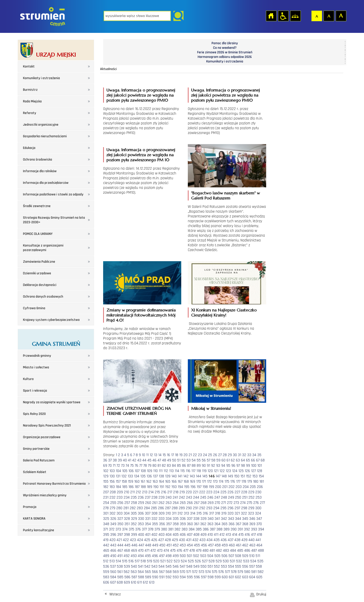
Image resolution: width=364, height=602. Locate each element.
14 (160, 455)
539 (127, 566)
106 (131, 471)
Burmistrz (30, 90)
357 (169, 524)
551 (210, 566)
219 (182, 492)
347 (259, 519)
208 (113, 492)
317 (211, 513)
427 (161, 540)
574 (208, 572)
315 (199, 513)
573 (201, 572)
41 (130, 460)
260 (148, 503)
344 (238, 519)
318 (218, 513)
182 (106, 487)
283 (140, 508)
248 (224, 497)
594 (183, 577)
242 (182, 497)
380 (164, 529)
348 (106, 524)
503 (203, 556)
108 (143, 471)
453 (183, 545)
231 (106, 497)
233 (120, 497)
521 (163, 561)
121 (216, 471)
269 (211, 503)
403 (162, 535)
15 (164, 455)
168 (186, 482)
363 (210, 524)
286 (161, 508)
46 (154, 460)
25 (210, 455)
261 (155, 503)
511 (258, 556)
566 (155, 572)
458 (218, 545)
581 (254, 572)
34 (254, 455)
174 (221, 482)
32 (244, 455)
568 (169, 572)
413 (228, 535)
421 (119, 540)
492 (127, 556)
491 (120, 556)
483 (226, 551)
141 (180, 476)
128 (259, 471)
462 (245, 545)
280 (119, 508)
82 (164, 466)
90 (204, 466)
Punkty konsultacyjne (39, 530)
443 (113, 545)
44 (144, 460)
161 (143, 482)
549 (196, 566)
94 (223, 466)
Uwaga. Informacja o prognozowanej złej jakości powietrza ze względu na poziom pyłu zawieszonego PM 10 (141, 155)
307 (148, 513)
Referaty (30, 113)
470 (141, 551)
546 (176, 566)
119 (204, 471)
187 (137, 487)
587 (134, 577)
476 (179, 551)
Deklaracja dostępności (40, 285)
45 (149, 460)
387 (213, 529)
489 (106, 556)
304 (127, 513)
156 (112, 482)
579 (240, 572)
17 (173, 455)
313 (186, 513)
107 (137, 471)
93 (218, 466)
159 (131, 482)
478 (192, 551)
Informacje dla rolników (40, 171)
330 (141, 519)
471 (147, 551)
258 (134, 503)
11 (147, 455)
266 (190, 503)
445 (127, 545)
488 (261, 551)
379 (157, 529)
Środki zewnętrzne (37, 206)
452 (176, 545)
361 (197, 524)
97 (238, 466)
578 (234, 572)
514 (118, 561)
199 (211, 487)
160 (137, 482)
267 (197, 503)
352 (134, 524)
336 (183, 519)
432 (195, 540)
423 (133, 540)
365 (224, 524)
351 (127, 524)
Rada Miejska (32, 101)
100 (254, 466)
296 (231, 508)
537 (113, 566)
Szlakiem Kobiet (35, 472)
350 (120, 524)
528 (212, 561)
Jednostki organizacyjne (41, 125)
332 (154, 519)
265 (183, 503)
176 (233, 482)
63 (238, 460)
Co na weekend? (225, 48)
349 (113, 524)
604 (252, 577)
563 (134, 572)
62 (233, 460)
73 (123, 466)
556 (245, 566)
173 (215, 482)
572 (195, 572)
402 (154, 535)
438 (237, 540)
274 (243, 503)
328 (127, 519)
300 (258, 508)
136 (149, 476)
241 (175, 497)
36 (105, 460)
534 (253, 561)
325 (106, 519)
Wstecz (115, 594)
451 (169, 545)
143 (192, 476)
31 (240, 455)
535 (260, 561)
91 (208, 466)
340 (211, 519)
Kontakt (29, 66)
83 (169, 466)
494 (141, 556)
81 (159, 466)
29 (230, 455)
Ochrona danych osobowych (43, 297)
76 (136, 466)
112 (166, 471)
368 (245, 524)
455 (197, 545)
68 (263, 460)
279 (112, 508)
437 (231, 540)
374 (125, 529)
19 (181, 455)
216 (164, 492)
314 (193, 513)
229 (251, 492)
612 (145, 582)
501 (189, 556)
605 (259, 577)
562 (127, 572)
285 (154, 508)
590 (155, 577)
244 (196, 497)
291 (196, 508)
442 (106, 545)
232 (112, 497)
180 (256, 482)
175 (227, 482)
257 (127, 503)
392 (247, 529)
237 (148, 497)
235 (134, 497)
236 (141, 497)
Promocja (30, 507)
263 (169, 503)
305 (134, 513)
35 (259, 455)
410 (210, 535)
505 (217, 556)
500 (183, 556)
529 (219, 561)
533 (246, 561)
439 (244, 540)
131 (118, 476)
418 (259, 535)
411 (216, 535)
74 (127, 466)
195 (187, 487)
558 (259, 566)
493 (134, 556)
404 (169, 535)
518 (143, 561)
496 (155, 556)
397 (120, 535)
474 (166, 551)
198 (205, 487)
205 (253, 487)
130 (112, 476)
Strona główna (271, 16)
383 (185, 529)
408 (196, 535)
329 (134, 519)
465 (106, 551)
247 (217, 497)
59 (218, 460)
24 (205, 455)
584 (113, 577)
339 (203, 519)
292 (202, 508)
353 (141, 524)
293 (209, 508)
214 (151, 492)
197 (199, 487)
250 (238, 497)
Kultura (28, 379)
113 (171, 471)
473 (160, 551)
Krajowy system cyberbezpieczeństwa (51, 320)
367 (238, 524)
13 (156, 455)
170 (199, 482)
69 (105, 466)
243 (189, 497)
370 (259, 524)
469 (134, 551)
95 (228, 466)
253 (259, 497)
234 (127, 497)
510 (252, 556)
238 (154, 497)
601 (231, 577)
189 (150, 487)
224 (216, 492)
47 (159, 460)
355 (155, 524)
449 (155, 545)
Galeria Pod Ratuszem (39, 460)
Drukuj (261, 594)
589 (148, 577)
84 (174, 466)
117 (193, 471)
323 (251, 513)
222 (202, 492)
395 (106, 535)
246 (210, 497)
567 (162, 572)
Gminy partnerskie (36, 449)
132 (124, 476)
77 (141, 466)
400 (141, 535)
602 (238, 577)
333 (162, 519)
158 (124, 482)
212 (138, 492)
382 (177, 529)
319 (224, 513)
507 (231, 556)
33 (249, 455)
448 (148, 545)
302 (112, 513)
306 (141, 513)
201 (225, 487)
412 (222, 535)
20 (186, 455)
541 (141, 566)
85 (179, 466)
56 (204, 460)
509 (245, 556)
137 (155, 476)
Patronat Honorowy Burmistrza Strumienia (54, 484)
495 (148, 556)
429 (175, 540)
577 (227, 572)
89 (199, 466)
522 (170, 561)
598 (211, 577)
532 (239, 561)
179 (250, 482)
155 (106, 482)
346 (252, 519)
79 (150, 466)
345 (245, 519)
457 (211, 545)
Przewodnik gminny (37, 356)
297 (237, 508)
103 (112, 471)
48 (164, 460)
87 (189, 466)
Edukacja (29, 148)
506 (224, 556)
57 (209, 460)
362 (203, 524)
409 (203, 535)
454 (190, 545)
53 (189, 460)
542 (147, 566)
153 (255, 476)
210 (127, 492)
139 (168, 476)
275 (249, 503)
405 (176, 535)
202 (232, 487)
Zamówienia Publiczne (39, 262)
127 (253, 471)
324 (258, 513)
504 (210, 556)
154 (261, 476)
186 (131, 487)
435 (217, 540)
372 (112, 529)
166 (174, 482)
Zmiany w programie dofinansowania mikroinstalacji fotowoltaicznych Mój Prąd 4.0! (141, 315)
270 (217, 503)
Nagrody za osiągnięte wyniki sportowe (52, 402)
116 (188, 471)
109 (150, 471)
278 (106, 508)
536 (106, 566)
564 (141, 572)
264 (176, 503)
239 (162, 497)
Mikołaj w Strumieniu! (211, 408)
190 (156, 487)
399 (134, 535)
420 (112, 540)
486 (247, 551)
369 (252, 524)
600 (225, 577)
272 (230, 503)
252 (252, 497)
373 (118, 529)
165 (168, 482)
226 (231, 492)
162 (149, 482)
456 (204, 545)
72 (118, 466)
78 (145, 466)
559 (106, 572)
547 (183, 566)
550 (203, 566)
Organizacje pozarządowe (42, 437)
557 (252, 566)
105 (125, 471)
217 (170, 492)
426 (154, 540)
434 (210, 540)
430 (182, 540)
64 (243, 460)
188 (143, 487)
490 (113, 556)
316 (205, 513)
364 (217, 524)
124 (235, 471)
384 (192, 529)
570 (183, 572)
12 (151, 455)
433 (202, 540)
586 (127, 577)
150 (237, 476)
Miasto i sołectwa (36, 367)
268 (203, 503)
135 (143, 476)
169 (192, 482)
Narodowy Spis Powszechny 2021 (47, 426)
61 (228, 460)
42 (134, 460)
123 (228, 471)
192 (168, 487)
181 (262, 482)
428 (168, 540)
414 (235, 535)
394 (261, 529)
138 (161, 476)
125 (241, 471)
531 (232, 561)
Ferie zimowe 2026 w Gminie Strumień (225, 52)
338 (196, 519)
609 (127, 582)
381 (171, 529)
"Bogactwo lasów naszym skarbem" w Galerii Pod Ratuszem (225, 195)
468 (127, 551)
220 (189, 492)
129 (106, 476)
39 (120, 460)
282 (133, 508)
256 (120, 503)
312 (180, 513)
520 (156, 561)
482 (219, 551)
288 (175, 508)
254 (106, 503)
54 (194, 460)
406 (183, 535)
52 (184, 460)
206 (260, 487)
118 (199, 471)
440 (252, 540)
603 (245, 577)
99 (248, 466)
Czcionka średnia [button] (329, 16)
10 (143, 455)
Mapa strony (295, 16)
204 (246, 487)
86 (184, 466)
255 (113, 503)
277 (262, 503)
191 (162, 487)
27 (220, 455)
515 (125, 561)
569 (176, 572)
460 (232, 545)
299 (251, 508)
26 (215, 455)
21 (190, 455)
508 (238, 556)
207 (106, 492)
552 (217, 566)
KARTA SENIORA (34, 519)
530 (226, 561)
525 (191, 561)
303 (120, 513)
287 (168, 508)
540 (134, 566)
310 (168, 513)
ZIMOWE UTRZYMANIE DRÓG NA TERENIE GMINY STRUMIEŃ (139, 411)
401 (148, 535)
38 (115, 460)
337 (190, 519)
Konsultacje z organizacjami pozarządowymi (43, 248)
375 (131, 529)
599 (218, 577)
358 (176, 524)
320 (231, 513)
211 (132, 492)
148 (224, 476)
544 (162, 566)
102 (106, 471)
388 (219, 529)
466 (113, 551)
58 (213, 460)
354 (148, 524)
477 (186, 551)
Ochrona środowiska (38, 160)
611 (140, 582)
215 (157, 492)
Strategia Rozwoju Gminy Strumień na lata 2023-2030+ (54, 220)
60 (223, 460)
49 (169, 460)
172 (209, 482)
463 (252, 545)
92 (213, 466)
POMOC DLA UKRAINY (38, 234)
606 (106, 582)
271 (224, 503)
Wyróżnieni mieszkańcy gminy (45, 495)
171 (204, 482)
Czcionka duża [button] (341, 16)
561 (120, 572)
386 (206, 529)
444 (120, 545)
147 (218, 476)
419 (106, 540)
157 (118, 482)
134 (137, 476)
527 (205, 561)
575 (215, 572)
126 (247, 471)
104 (118, 471)
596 (197, 577)
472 (153, 551)
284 (147, 508)
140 (174, 476)
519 (150, 561)
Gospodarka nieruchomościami (45, 136)
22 (195, 455)
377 (144, 529)
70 (110, 466)
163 (155, 482)
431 (189, 540)
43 (139, 460)
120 (210, 471)
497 (162, 556)
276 (256, 503)
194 (180, 487)
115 (183, 471)
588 (141, 577)
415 (241, 535)
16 (168, 455)
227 (237, 492)
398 (127, 535)
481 (212, 551)
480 (206, 551)
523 (177, 561)
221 (196, 492)
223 (209, 492)
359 (183, 524)
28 (225, 455)
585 (120, 577)
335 (176, 519)
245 (203, 497)
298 (244, 508)
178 (244, 482)
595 (190, 577)
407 (190, 535)
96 (233, 466)
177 (238, 482)
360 (190, 524)
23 (200, 455)
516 (131, 561)
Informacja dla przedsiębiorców (46, 183)
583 (106, 577)
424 (140, 540)
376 (138, 529)
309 (162, 513)
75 (132, 466)
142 (186, 476)
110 (155, 471)
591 (162, 577)
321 (237, 513)
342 (224, 519)
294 (216, 508)
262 (162, 503)
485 (240, 551)
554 (231, 566)
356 (162, 524)
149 (230, 476)
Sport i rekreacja (35, 391)
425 (147, 540)
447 (141, 545)
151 (243, 476)
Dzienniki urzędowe (37, 273)
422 (126, 540)
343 (231, 519)
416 (247, 535)
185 (125, 487)
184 (118, 487)
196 (193, 487)
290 (189, 508)
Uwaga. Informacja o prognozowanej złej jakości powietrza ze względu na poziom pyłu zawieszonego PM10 (141, 95)
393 (254, 529)
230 (258, 492)
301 (106, 513)
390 (234, 529)
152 (249, 476)
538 (120, 566)
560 (113, 572)
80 (154, 466)
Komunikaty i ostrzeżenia (41, 78)
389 (226, 529)
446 (134, 545)
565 (148, 572)
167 (180, 482)
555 (238, 566)
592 (169, 577)
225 (223, 492)
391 (240, 529)
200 (218, 487)
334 (169, 519)
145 (205, 476)
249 (231, 497)
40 (125, 460)
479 (199, 551)
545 (169, 566)
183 (112, 487)
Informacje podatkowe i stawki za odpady (53, 194)
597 (204, 577)
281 (126, 508)
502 (196, 556)
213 (145, 492)
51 (179, 460)
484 (233, 551)
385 (199, 529)
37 (110, 460)
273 (236, 503)
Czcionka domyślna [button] (316, 16)
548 (189, 566)
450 (162, 545)
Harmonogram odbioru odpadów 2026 (225, 57)
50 (174, 460)
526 (198, 561)
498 (169, 556)
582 (261, 572)
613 (152, 582)
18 (177, 455)
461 (238, 545)
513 (112, 561)
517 (137, 561)
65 (248, 460)
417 (253, 535)
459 (225, 545)
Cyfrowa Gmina (34, 308)
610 (134, 582)
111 (161, 471)
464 (259, 545)
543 (154, 566)
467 (120, 551)
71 (114, 466)
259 (141, 503)
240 (169, 497)
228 (244, 492)
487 (254, 551)
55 (199, 460)
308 (154, 513)
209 (120, 492)
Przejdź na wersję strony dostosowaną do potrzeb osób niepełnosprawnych (283, 16)
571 (189, 572)
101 (260, 466)
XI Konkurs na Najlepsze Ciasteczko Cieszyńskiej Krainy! (224, 313)
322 (244, 513)
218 (176, 492)
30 (235, 455)
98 (243, 466)
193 (174, 487)
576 (221, 572)
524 (184, 561)
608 (120, 582)
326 (113, 519)
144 (199, 476)
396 (113, 535)
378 (151, 529)
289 (182, 508)
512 (106, 561)
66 (253, 460)
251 (245, 497)
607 (113, 582)
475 (173, 551)
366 (232, 524)
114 (177, 471)
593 (176, 577)
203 (239, 487)
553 (224, 566)
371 (106, 529)
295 (223, 508)
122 (222, 471)
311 (174, 513)
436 (224, 540)
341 (217, 519)
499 (176, 556)
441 (258, 540)
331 (148, 519)
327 (120, 519)
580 (247, 572)
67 (258, 460)
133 (130, 476)
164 (161, 482)
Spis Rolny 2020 (34, 414)
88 (194, 466)
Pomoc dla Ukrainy (225, 43)
